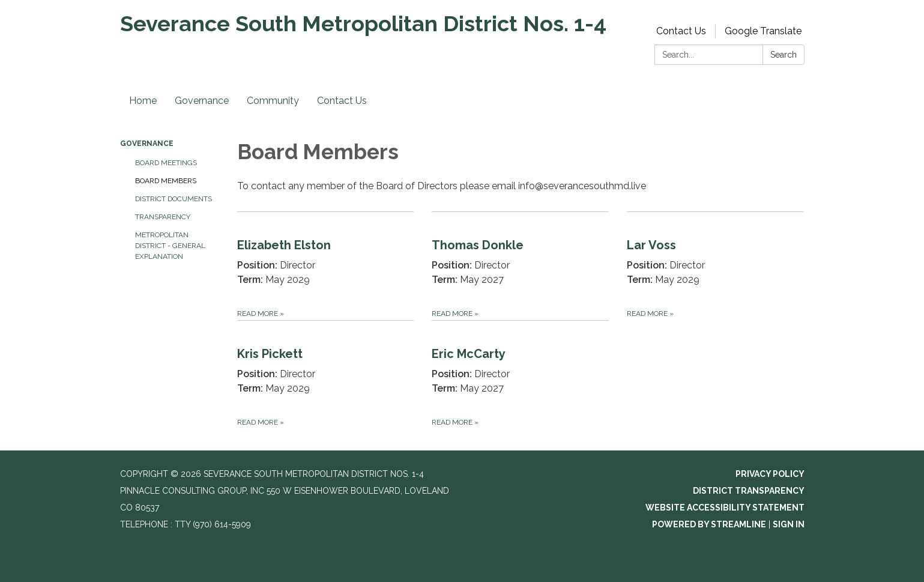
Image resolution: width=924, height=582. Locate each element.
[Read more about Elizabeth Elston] (326, 266)
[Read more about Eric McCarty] (520, 374)
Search (784, 55)
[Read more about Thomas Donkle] (520, 266)
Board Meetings (166, 163)
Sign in (789, 524)
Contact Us (681, 31)
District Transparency (749, 491)
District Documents (174, 199)
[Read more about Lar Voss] (715, 266)
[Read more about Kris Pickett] (326, 374)
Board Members (166, 181)
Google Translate (763, 31)
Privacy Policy (770, 474)
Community (273, 101)
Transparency (163, 217)
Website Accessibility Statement (725, 508)
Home (143, 101)
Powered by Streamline (709, 524)
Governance (202, 101)
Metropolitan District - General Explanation (170, 246)
